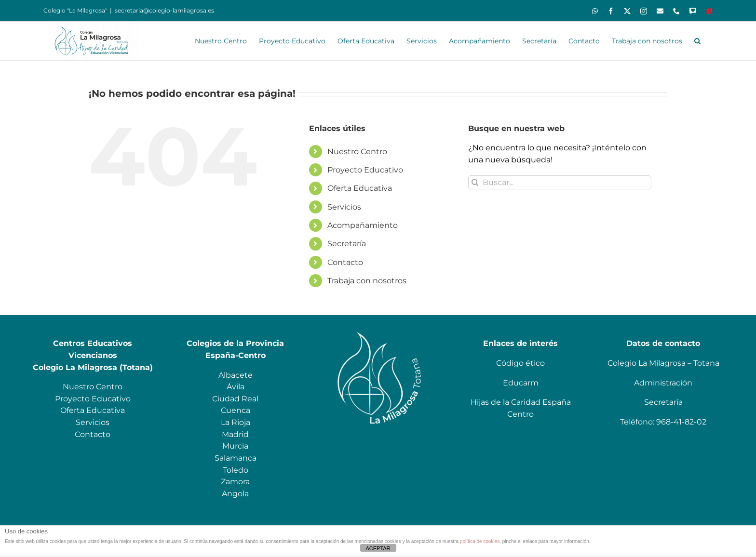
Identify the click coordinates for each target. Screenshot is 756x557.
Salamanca (236, 458)
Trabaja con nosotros (367, 281)
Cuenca (236, 410)
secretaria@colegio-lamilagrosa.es (164, 10)
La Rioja (236, 422)
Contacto (345, 262)
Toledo (236, 470)
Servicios (344, 207)
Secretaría (347, 244)
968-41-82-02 (681, 422)
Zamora (235, 482)
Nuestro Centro (357, 152)
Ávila (236, 387)
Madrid (235, 434)
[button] (697, 41)
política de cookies (480, 541)
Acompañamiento (363, 225)
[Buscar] (475, 182)
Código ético (520, 363)
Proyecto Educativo (365, 170)
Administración (663, 383)
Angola (235, 494)
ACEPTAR (378, 548)
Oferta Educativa (360, 188)
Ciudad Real (235, 399)
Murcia (235, 446)
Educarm (521, 383)
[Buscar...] (560, 182)
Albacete (236, 375)
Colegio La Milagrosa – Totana (663, 363)
